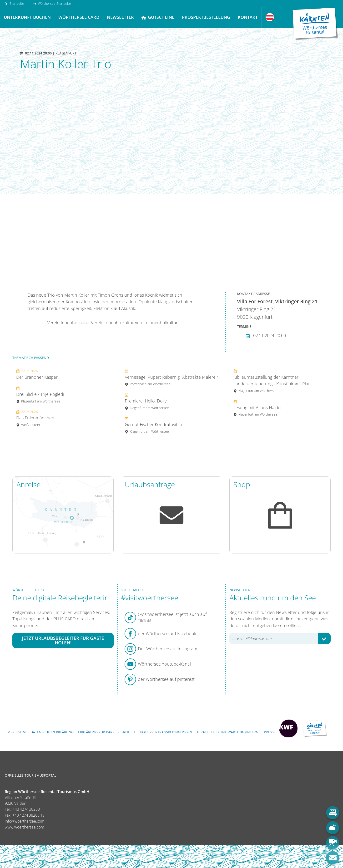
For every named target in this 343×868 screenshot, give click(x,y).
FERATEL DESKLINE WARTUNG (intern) (228, 732)
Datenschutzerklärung (52, 732)
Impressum (16, 732)
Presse (270, 732)
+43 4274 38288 (26, 809)
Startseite (14, 3)
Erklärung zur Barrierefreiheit (107, 732)
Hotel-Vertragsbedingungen (166, 732)
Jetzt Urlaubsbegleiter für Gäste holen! (63, 640)
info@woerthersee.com (25, 821)
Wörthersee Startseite (52, 3)
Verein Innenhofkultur (69, 323)
